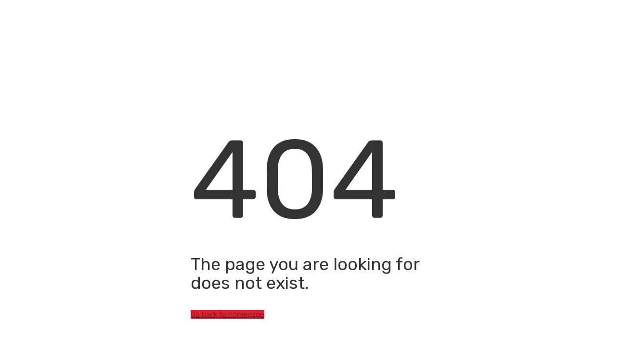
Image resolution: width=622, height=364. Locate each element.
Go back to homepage (227, 314)
